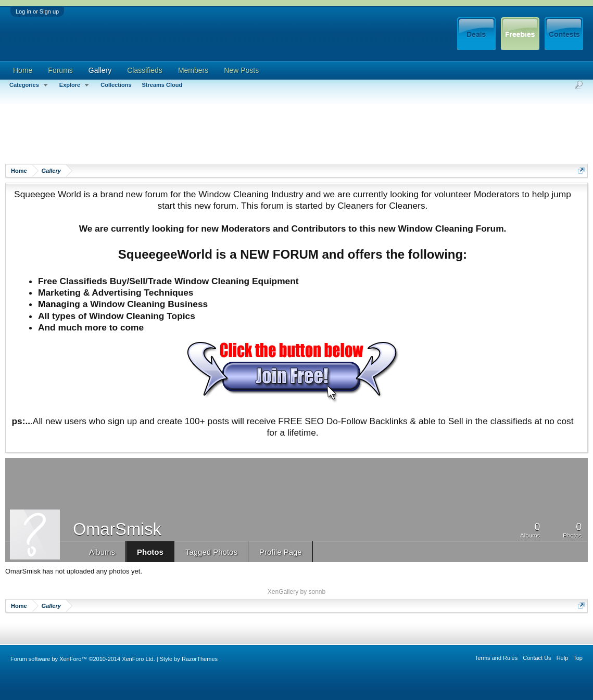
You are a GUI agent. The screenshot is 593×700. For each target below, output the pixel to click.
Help (563, 658)
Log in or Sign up (37, 11)
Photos (150, 552)
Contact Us (537, 658)
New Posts (241, 70)
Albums (102, 552)
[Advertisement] (195, 133)
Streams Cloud (162, 85)
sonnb (317, 592)
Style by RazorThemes (189, 659)
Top (578, 658)
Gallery (100, 70)
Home (23, 70)
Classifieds (145, 70)
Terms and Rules (496, 658)
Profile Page (281, 552)
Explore (75, 85)
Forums (60, 70)
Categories (29, 85)
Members (193, 70)
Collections (116, 85)
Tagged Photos (211, 552)
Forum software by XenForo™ (83, 659)
